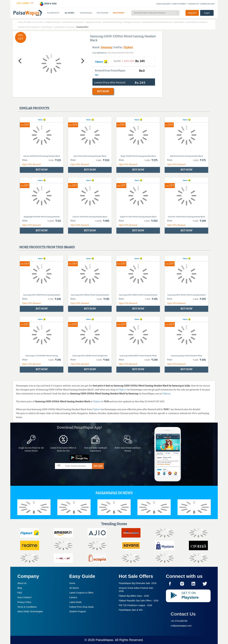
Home (72, 583)
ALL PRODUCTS (53, 13)
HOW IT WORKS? (179, 4)
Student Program (78, 611)
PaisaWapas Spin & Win (131, 610)
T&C (97, 75)
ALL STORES (69, 13)
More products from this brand (47, 247)
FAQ (20, 593)
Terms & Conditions (27, 607)
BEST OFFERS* (119, 13)
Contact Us (183, 614)
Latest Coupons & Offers (81, 593)
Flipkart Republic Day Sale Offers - (139, 601)
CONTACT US (193, 4)
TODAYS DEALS (86, 13)
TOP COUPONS (102, 13)
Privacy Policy (24, 602)
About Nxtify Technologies (30, 611)
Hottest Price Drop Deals (82, 607)
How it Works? (25, 597)
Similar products (34, 108)
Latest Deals (76, 602)
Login (207, 13)
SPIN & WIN (48, 4)
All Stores (74, 588)
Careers (73, 597)
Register (192, 13)
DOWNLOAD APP (207, 4)
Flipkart (128, 47)
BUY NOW (103, 91)
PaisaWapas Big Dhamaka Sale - (138, 583)
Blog (20, 588)
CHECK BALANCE (164, 4)
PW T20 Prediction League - (135, 605)
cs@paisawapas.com (181, 626)
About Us (22, 583)
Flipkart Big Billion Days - (134, 596)
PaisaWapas (104, 640)
